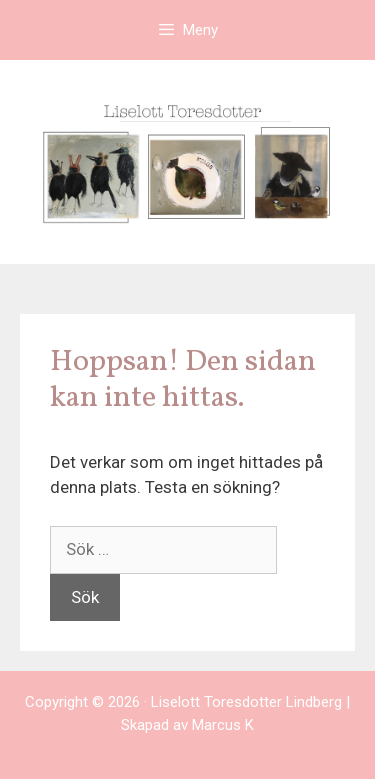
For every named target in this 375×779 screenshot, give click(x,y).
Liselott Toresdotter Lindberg (246, 702)
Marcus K (223, 725)
